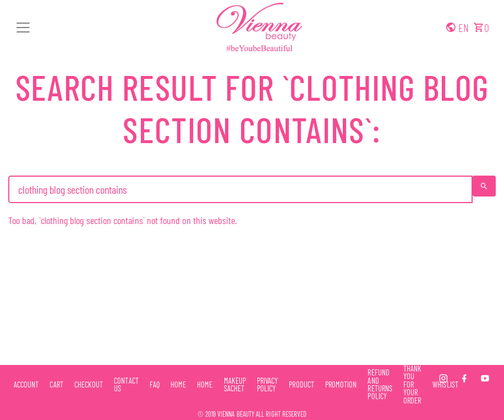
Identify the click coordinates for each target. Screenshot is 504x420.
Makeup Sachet (235, 385)
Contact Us (126, 385)
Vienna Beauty (236, 414)
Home (178, 385)
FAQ (155, 385)
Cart (56, 385)
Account (26, 385)
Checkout (89, 385)
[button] (23, 28)
